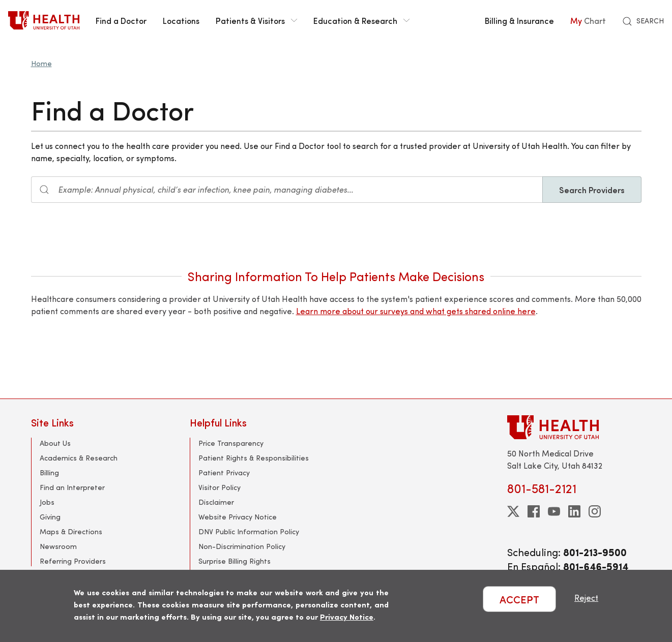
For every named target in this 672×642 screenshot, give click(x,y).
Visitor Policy (220, 487)
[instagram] (595, 511)
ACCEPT (519, 599)
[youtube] (554, 511)
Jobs (47, 502)
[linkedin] (574, 511)
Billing (49, 472)
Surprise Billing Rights (235, 561)
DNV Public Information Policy (249, 531)
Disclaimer (216, 502)
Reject (586, 598)
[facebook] (534, 511)
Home (41, 63)
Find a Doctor (121, 20)
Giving (50, 517)
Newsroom (58, 546)
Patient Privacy (224, 472)
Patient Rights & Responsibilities (254, 458)
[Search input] (287, 190)
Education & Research (361, 20)
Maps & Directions (71, 531)
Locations (181, 20)
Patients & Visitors (256, 20)
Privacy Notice (347, 616)
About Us (55, 443)
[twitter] (513, 511)
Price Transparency (231, 443)
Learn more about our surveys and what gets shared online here (416, 311)
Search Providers (592, 190)
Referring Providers (73, 561)
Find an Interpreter (72, 487)
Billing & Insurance (519, 20)
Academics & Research (79, 458)
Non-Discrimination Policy (242, 546)
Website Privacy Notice (238, 517)
